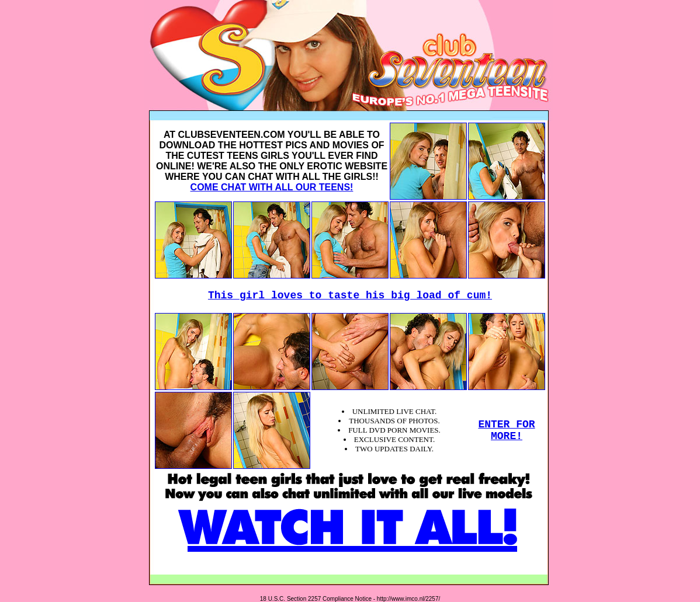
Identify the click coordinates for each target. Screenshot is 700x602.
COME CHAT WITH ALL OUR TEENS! (272, 187)
